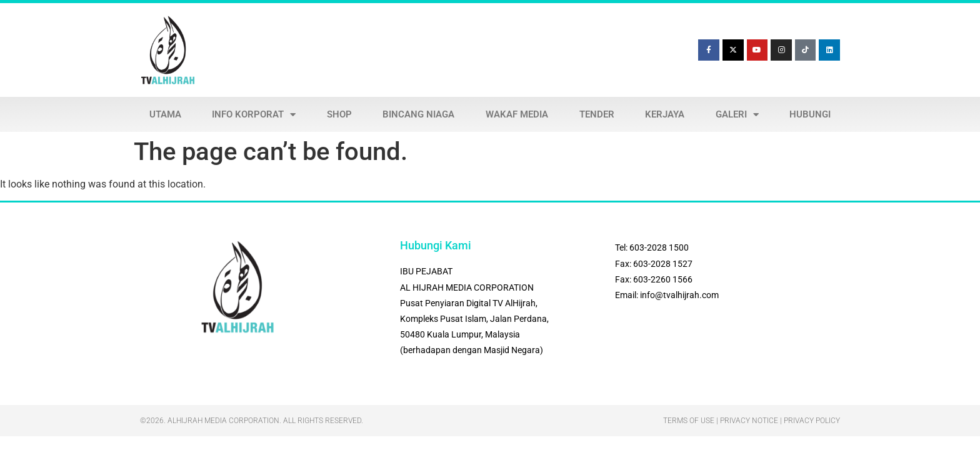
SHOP (339, 114)
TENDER (597, 114)
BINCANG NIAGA (418, 114)
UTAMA (165, 114)
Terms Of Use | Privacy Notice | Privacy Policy (752, 421)
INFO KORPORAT (254, 115)
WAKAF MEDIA (517, 114)
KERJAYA (665, 114)
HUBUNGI (810, 114)
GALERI (737, 115)
